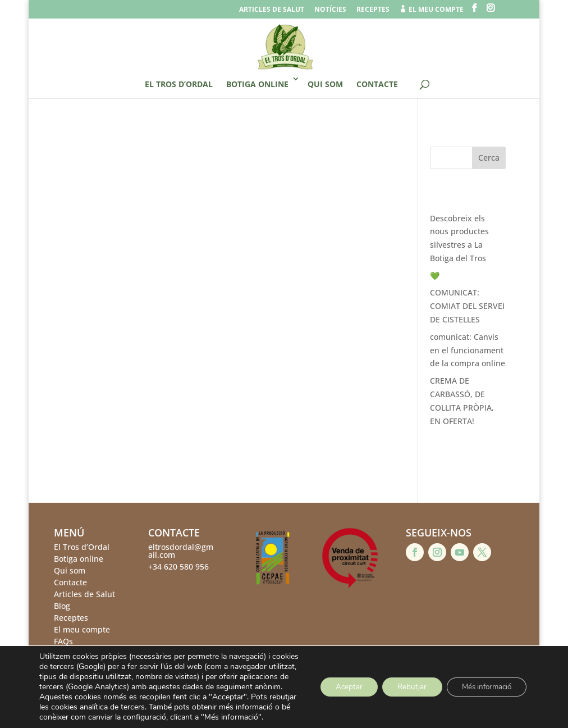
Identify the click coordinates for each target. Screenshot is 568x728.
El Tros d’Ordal (179, 84)
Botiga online (257, 84)
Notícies (330, 10)
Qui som (325, 84)
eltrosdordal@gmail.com (181, 551)
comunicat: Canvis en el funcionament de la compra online (468, 350)
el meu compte (432, 10)
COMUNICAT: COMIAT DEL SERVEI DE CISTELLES (467, 306)
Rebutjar (403, 682)
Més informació (483, 682)
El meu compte (82, 629)
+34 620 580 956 (178, 567)
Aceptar (336, 682)
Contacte (377, 84)
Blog (62, 606)
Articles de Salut (84, 594)
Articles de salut (272, 10)
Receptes (373, 10)
